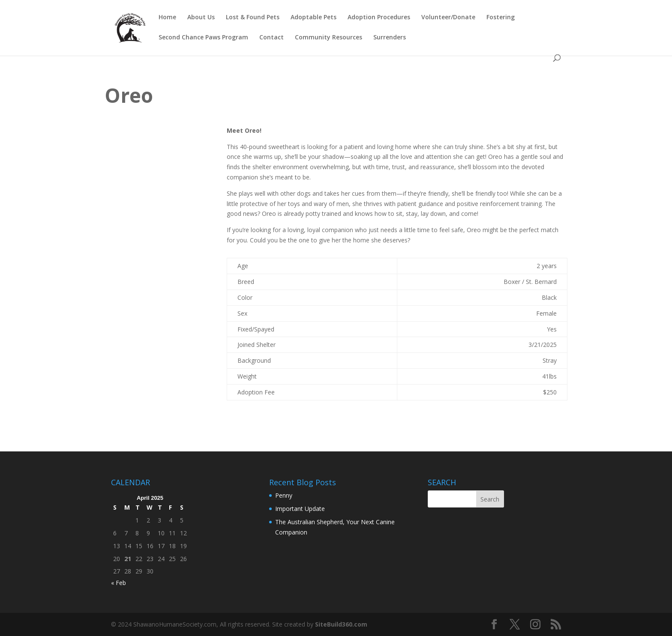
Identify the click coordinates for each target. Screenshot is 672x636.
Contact (271, 38)
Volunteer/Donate (448, 18)
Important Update (300, 509)
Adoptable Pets (313, 18)
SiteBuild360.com (341, 624)
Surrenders (390, 38)
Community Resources (328, 38)
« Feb (118, 583)
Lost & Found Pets (253, 18)
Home (167, 18)
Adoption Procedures (379, 18)
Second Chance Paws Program (203, 38)
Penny (284, 495)
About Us (201, 18)
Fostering (501, 18)
